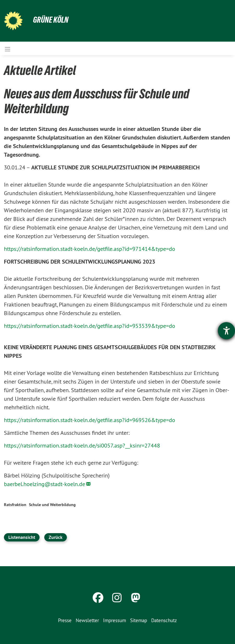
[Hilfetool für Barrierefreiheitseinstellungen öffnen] (226, 331)
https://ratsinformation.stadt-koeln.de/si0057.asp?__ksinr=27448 (82, 445)
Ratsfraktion (15, 505)
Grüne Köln (51, 20)
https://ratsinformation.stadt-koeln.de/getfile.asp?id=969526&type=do (90, 420)
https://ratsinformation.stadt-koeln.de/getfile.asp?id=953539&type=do (90, 326)
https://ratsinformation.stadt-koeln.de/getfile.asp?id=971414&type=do (90, 249)
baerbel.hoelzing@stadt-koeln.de (45, 484)
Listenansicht (22, 537)
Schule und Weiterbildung (52, 505)
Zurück (56, 537)
